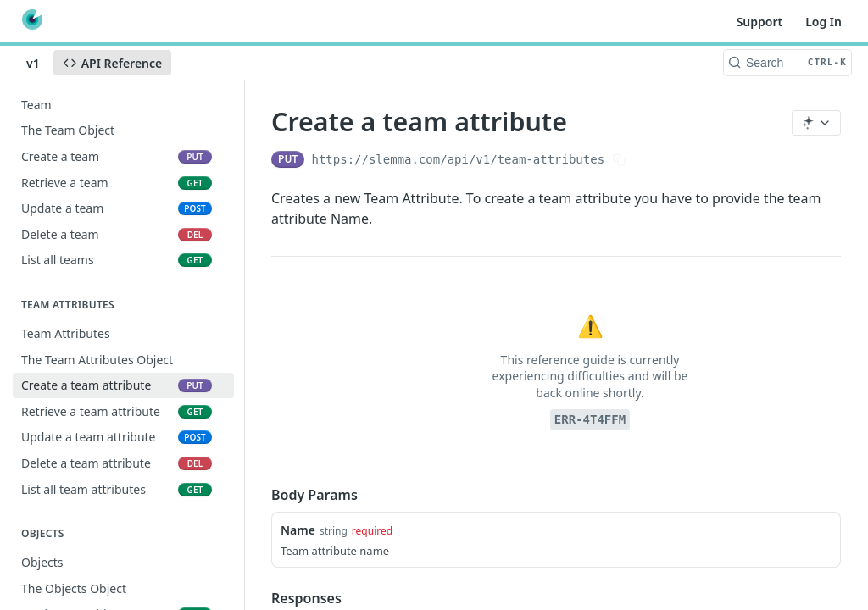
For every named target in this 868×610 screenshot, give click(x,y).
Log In (823, 22)
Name (298, 530)
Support (760, 22)
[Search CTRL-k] (787, 63)
